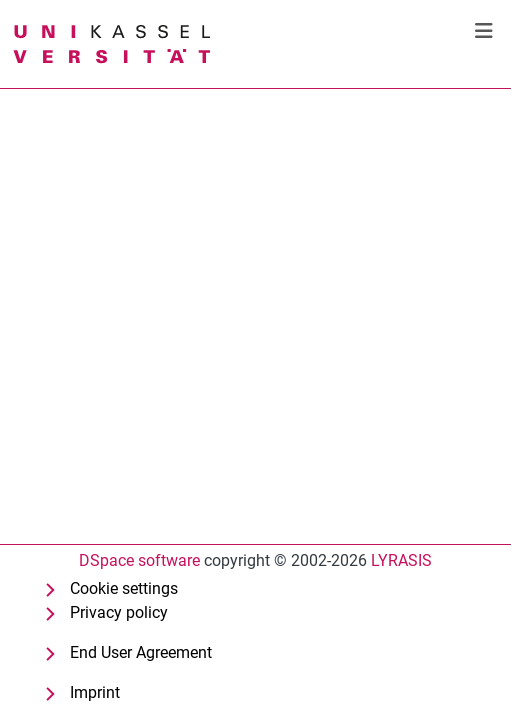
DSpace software (139, 560)
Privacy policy (119, 612)
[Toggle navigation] (484, 31)
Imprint (95, 692)
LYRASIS (401, 560)
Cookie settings (124, 588)
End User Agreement (141, 652)
